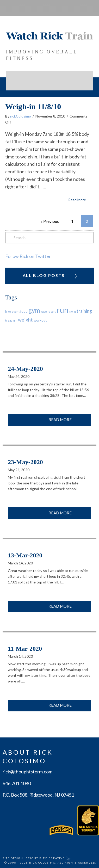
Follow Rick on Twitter (28, 256)
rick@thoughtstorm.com (27, 771)
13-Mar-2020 (25, 555)
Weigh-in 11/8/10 (33, 106)
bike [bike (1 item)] (8, 311)
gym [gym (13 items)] (34, 310)
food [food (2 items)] (24, 311)
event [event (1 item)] (16, 311)
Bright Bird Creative (45, 858)
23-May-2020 (25, 462)
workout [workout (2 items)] (40, 320)
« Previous (50, 221)
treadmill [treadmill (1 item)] (11, 320)
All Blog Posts (50, 275)
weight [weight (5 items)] (25, 319)
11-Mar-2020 (25, 648)
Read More (77, 199)
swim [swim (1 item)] (73, 311)
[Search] (49, 237)
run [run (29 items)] (63, 309)
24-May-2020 (25, 368)
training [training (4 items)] (84, 311)
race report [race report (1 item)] (48, 311)
